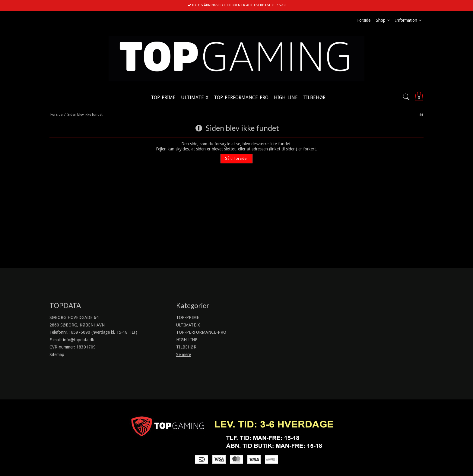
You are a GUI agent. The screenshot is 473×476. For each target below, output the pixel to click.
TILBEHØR (186, 347)
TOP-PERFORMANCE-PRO (201, 332)
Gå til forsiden (237, 159)
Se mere (184, 355)
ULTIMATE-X (188, 325)
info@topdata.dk (79, 340)
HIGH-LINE (187, 340)
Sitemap (57, 355)
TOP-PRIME (188, 317)
